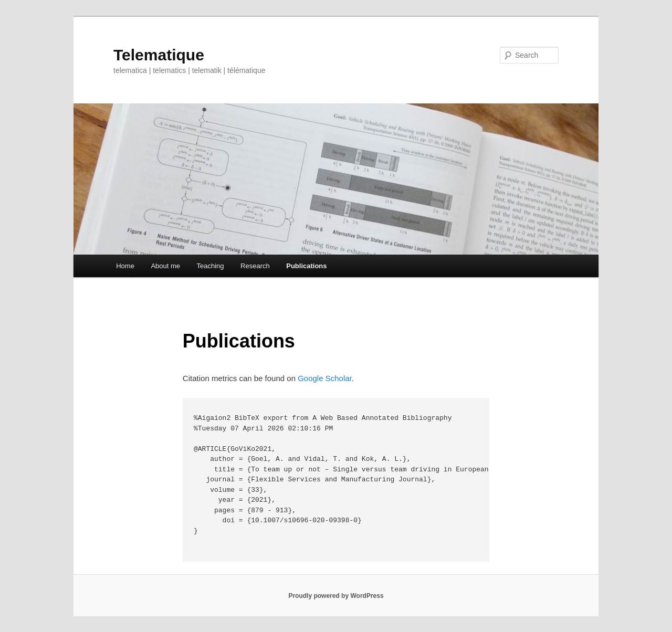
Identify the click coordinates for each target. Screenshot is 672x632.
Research (255, 266)
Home (125, 266)
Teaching (211, 266)
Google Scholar (325, 378)
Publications (306, 266)
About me (165, 266)
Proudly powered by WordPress (336, 596)
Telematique (159, 55)
